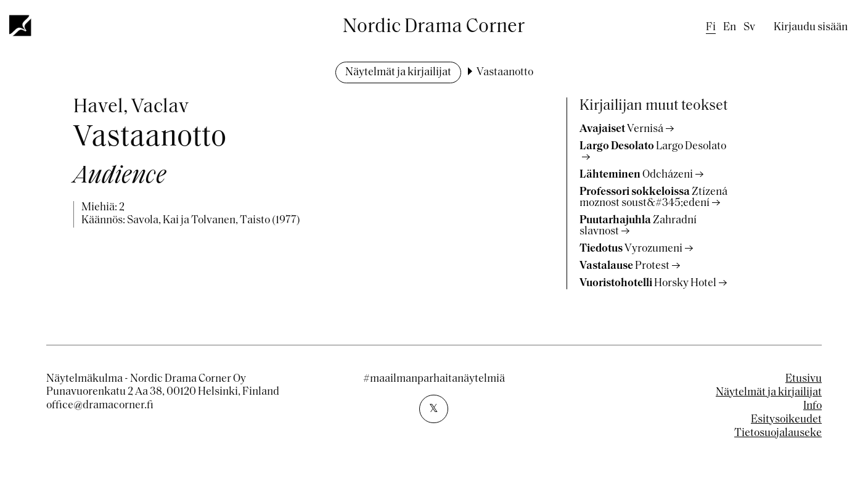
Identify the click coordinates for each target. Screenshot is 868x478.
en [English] (730, 27)
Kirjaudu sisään (811, 27)
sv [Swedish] (749, 27)
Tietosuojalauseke (778, 433)
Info (813, 406)
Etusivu (804, 379)
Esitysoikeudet (786, 420)
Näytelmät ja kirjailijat (398, 72)
